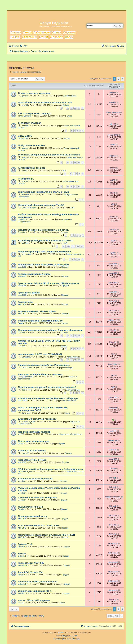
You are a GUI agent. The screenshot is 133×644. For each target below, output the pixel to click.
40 (75, 187)
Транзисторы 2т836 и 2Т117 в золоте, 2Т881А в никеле (49, 283)
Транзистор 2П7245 (29, 293)
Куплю (69, 116)
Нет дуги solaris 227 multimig (34, 432)
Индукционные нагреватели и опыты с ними (43, 192)
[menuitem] (23, 46)
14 (71, 335)
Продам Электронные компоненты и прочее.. (44, 230)
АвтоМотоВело (70, 96)
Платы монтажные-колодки (34, 441)
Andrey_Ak (23, 323)
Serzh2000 (26, 357)
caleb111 (113, 431)
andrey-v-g (113, 440)
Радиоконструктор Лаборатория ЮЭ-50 (40, 321)
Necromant (26, 254)
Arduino (66, 105)
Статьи (57, 32)
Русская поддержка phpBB (66, 636)
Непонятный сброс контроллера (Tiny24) (41, 205)
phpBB (61, 632)
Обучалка (69, 32)
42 (82, 187)
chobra (25, 171)
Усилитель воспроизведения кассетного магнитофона (49, 155)
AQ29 (113, 240)
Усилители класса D (29, 123)
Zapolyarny (113, 320)
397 (73, 246)
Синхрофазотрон (26, 377)
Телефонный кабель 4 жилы (34, 274)
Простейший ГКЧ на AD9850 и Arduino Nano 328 (45, 102)
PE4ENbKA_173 (25, 472)
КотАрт (44, 37)
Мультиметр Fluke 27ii (30, 507)
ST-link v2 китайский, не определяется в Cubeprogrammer (51, 469)
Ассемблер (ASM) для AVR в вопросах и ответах (45, 240)
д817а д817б (25, 136)
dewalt (21, 444)
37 (79, 162)
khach (113, 193)
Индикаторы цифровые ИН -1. (35, 591)
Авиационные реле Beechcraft (35, 479)
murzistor (26, 126)
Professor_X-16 (28, 422)
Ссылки (15, 37)
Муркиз (113, 156)
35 (71, 162)
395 (64, 246)
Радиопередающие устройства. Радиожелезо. (44, 365)
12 (75, 360)
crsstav (21, 603)
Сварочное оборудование (71, 434)
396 (68, 246)
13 (68, 335)
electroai (113, 600)
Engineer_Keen (28, 208)
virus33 (25, 181)
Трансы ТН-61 (26, 544)
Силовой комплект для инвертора (37, 497)
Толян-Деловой (25, 116)
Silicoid (113, 124)
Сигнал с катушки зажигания (34, 93)
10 (82, 174)
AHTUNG (22, 304)
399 (82, 246)
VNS (113, 204)
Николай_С (27, 157)
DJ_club (21, 481)
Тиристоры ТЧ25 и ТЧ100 (32, 460)
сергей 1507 (23, 138)
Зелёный (26, 413)
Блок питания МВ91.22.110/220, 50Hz (38, 526)
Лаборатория (42, 32)
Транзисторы (26, 302)
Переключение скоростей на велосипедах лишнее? (47, 387)
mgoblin (113, 253)
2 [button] (119, 79)
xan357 (21, 434)
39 (71, 187)
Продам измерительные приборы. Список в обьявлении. (51, 330)
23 (82, 108)
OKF (113, 354)
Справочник (30, 37)
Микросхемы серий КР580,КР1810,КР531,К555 (44, 265)
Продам (64, 232)
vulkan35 (25, 453)
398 (77, 246)
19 (68, 108)
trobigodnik (23, 219)
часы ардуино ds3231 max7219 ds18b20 (40, 354)
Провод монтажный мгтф (32, 516)
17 (82, 335)
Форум (69, 37)
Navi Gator (26, 368)
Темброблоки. (26, 179)
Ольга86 (22, 232)
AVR (65, 171)
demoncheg (27, 390)
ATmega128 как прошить (32, 168)
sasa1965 (22, 267)
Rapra (113, 217)
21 (75, 108)
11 (82, 259)
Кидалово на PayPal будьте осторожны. (40, 374)
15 (75, 335)
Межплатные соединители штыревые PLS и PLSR (46, 535)
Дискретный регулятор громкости (37, 419)
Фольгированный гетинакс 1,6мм (37, 311)
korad (113, 144)
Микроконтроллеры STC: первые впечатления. (45, 251)
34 (68, 162)
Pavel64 (113, 102)
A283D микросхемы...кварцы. (35, 113)
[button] (122, 79)
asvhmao (26, 195)
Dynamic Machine (113, 497)
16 (79, 335)
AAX (113, 375)
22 (79, 108)
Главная (16, 32)
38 (82, 162)
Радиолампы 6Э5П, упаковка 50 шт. (38, 582)
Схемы (27, 32)
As (113, 420)
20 (71, 108)
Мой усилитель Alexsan (31, 145)
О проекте (56, 37)
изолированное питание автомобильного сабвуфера (48, 398)
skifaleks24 (23, 547)
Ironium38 (113, 397)
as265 (113, 180)
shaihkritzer (23, 401)
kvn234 (25, 105)
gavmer (25, 96)
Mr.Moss (25, 243)
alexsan (25, 148)
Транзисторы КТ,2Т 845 (31, 563)
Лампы (22, 554)
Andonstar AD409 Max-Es (32, 451)
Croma (113, 468)
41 (79, 187)
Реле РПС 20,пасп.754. (31, 572)
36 (75, 162)
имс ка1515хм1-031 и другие (34, 600)
